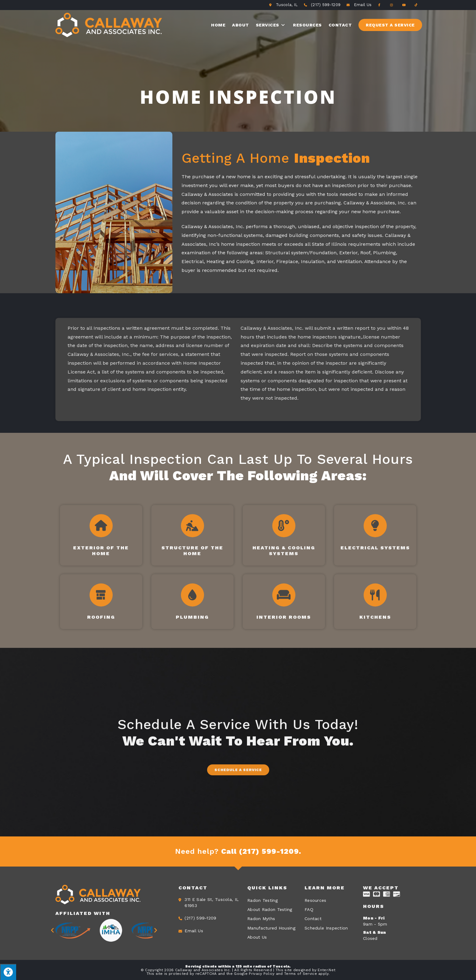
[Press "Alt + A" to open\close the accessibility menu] (8, 972)
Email (363, 5)
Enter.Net (326, 970)
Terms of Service (301, 974)
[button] (238, 824)
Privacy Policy (262, 974)
